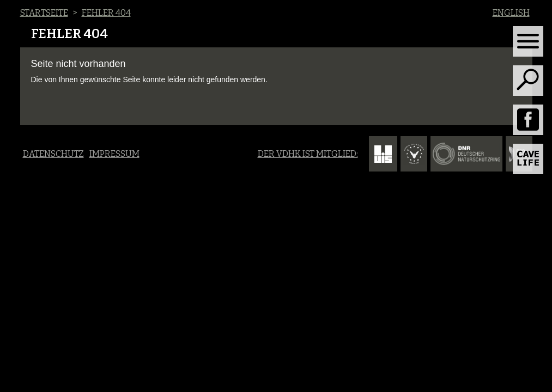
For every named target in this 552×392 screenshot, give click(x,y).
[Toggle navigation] (528, 41)
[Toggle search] (528, 81)
